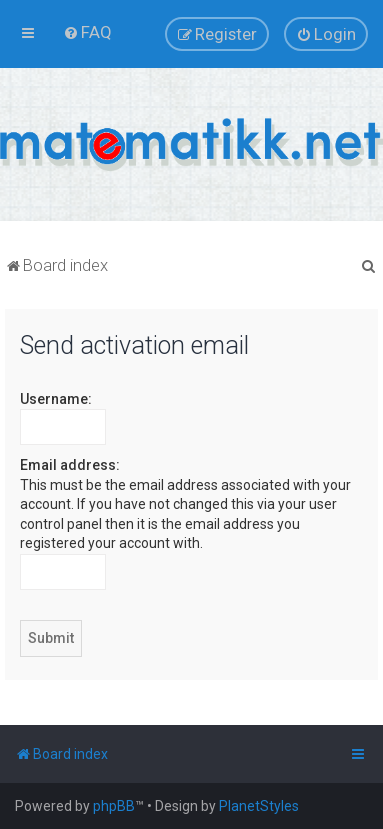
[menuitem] (87, 32)
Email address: (70, 465)
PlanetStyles (259, 806)
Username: (56, 399)
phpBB (114, 806)
